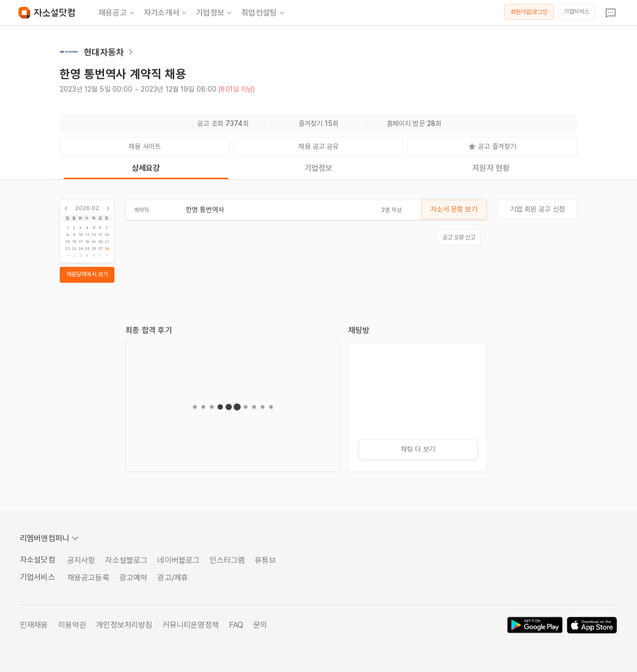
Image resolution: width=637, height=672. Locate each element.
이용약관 (72, 625)
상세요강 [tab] (146, 168)
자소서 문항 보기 (454, 209)
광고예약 (134, 578)
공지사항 (81, 560)
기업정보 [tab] (319, 168)
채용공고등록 (88, 578)
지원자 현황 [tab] (491, 168)
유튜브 (265, 560)
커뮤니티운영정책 (191, 625)
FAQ (236, 625)
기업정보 (215, 13)
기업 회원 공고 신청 (537, 209)
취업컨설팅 (264, 13)
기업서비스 (577, 11)
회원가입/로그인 (529, 12)
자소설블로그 (126, 560)
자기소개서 (166, 13)
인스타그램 (227, 560)
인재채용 (34, 625)
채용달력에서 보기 (87, 274)
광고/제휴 (173, 578)
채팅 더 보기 (418, 449)
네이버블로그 (178, 560)
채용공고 (117, 13)
